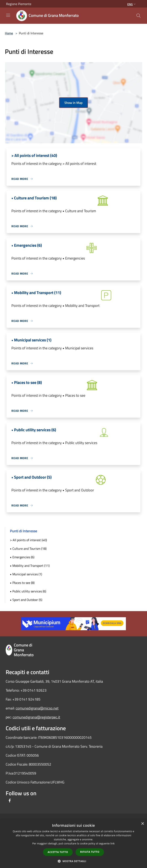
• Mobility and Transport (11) (30, 566)
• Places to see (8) (22, 583)
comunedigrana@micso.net (37, 708)
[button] (73, 861)
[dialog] (73, 844)
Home (9, 33)
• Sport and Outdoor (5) (26, 600)
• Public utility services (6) (28, 591)
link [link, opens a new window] (113, 844)
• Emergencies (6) (22, 557)
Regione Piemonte (19, 4)
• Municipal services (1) (26, 574)
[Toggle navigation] (8, 15)
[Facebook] (10, 801)
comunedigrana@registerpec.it (36, 717)
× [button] (142, 824)
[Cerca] (138, 16)
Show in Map (73, 103)
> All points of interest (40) (28, 540)
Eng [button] (132, 4)
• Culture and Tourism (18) (28, 549)
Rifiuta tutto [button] (90, 852)
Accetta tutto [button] (58, 852)
